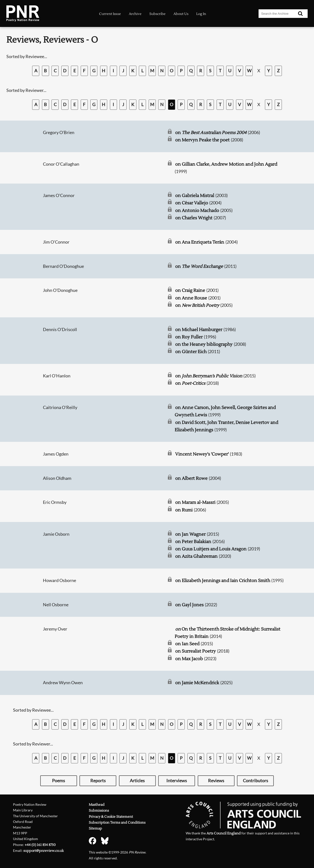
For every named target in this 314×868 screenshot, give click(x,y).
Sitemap (95, 828)
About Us (181, 14)
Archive (135, 14)
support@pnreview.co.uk (44, 851)
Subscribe (157, 14)
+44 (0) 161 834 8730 (40, 845)
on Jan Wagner (190, 534)
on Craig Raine (190, 291)
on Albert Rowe (191, 478)
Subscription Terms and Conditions (117, 823)
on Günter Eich (191, 352)
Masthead (97, 805)
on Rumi (184, 510)
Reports (98, 781)
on (211, 133)
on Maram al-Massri (195, 502)
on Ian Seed (187, 644)
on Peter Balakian (193, 542)
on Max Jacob (189, 659)
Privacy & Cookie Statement (111, 817)
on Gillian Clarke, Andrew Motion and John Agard (226, 164)
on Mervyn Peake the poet (202, 140)
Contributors (255, 781)
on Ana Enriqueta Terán (200, 242)
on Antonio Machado (197, 211)
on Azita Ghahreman (196, 556)
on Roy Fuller (189, 337)
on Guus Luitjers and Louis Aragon (211, 549)
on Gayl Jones (189, 605)
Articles (137, 781)
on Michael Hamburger (199, 330)
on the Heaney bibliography (204, 344)
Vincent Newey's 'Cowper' (202, 454)
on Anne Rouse (191, 298)
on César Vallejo (192, 203)
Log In (201, 14)
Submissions (99, 811)
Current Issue (110, 14)
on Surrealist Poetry (196, 651)
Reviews (216, 781)
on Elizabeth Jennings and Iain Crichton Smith (223, 581)
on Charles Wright (194, 218)
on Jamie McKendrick (197, 683)
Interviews (177, 781)
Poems (59, 781)
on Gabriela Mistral (195, 196)
